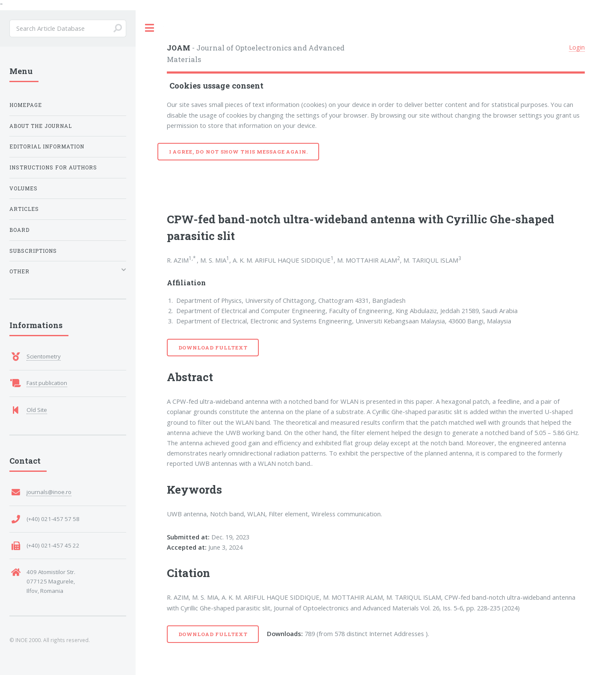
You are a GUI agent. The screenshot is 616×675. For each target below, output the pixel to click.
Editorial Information (47, 147)
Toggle (150, 28)
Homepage (26, 105)
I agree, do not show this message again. (238, 152)
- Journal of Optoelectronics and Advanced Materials (256, 53)
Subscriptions (33, 251)
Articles (24, 209)
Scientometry (44, 356)
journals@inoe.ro (49, 492)
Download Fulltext (213, 348)
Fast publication (47, 383)
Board (19, 230)
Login (577, 47)
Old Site (37, 410)
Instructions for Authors (53, 167)
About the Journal (41, 126)
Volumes (24, 188)
